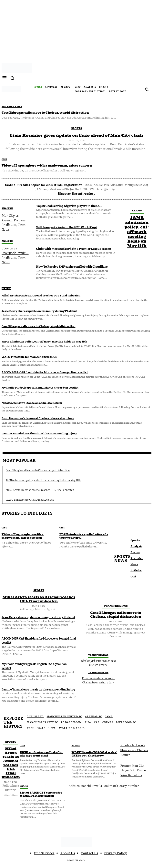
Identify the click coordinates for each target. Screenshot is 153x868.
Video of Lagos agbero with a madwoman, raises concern (45, 165)
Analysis (7, 208)
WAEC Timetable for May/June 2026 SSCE (29, 356)
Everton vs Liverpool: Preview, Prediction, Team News (15, 253)
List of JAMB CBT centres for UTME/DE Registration (41, 787)
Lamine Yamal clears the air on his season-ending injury (39, 433)
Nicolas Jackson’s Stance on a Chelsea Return (32, 402)
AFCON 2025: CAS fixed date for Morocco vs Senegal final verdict (45, 371)
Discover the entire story (76, 193)
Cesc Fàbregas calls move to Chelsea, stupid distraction (43, 113)
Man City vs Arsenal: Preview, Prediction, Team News (13, 221)
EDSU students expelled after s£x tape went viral (85, 535)
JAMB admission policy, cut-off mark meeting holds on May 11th (137, 232)
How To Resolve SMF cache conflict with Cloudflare (71, 266)
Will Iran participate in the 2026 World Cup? (66, 227)
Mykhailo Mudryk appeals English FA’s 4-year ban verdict (40, 387)
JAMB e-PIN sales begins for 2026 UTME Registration (44, 184)
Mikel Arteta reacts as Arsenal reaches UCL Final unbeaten (41, 295)
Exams (137, 210)
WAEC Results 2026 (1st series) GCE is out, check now (93, 747)
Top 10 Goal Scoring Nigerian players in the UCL (68, 205)
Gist (4, 159)
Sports (76, 128)
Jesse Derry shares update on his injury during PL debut (39, 310)
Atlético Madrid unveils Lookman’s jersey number (102, 778)
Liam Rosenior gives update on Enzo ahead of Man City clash (76, 135)
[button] (147, 89)
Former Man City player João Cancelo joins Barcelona (134, 763)
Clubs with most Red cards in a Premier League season (72, 248)
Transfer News (12, 106)
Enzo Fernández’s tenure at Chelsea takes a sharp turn (38, 418)
